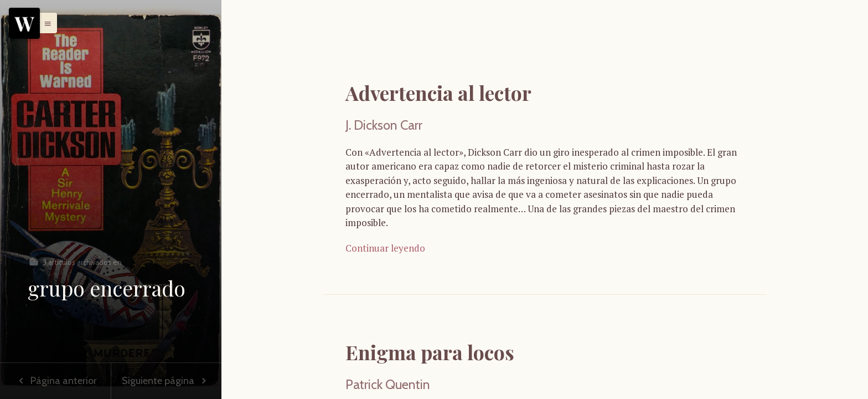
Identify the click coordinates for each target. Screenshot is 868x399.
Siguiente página (166, 381)
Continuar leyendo (385, 248)
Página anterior (55, 381)
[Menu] (24, 23)
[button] (45, 23)
